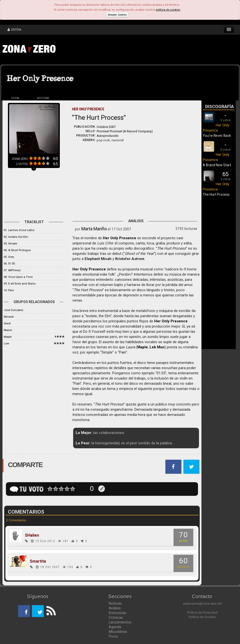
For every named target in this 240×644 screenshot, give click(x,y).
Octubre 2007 (106, 127)
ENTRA (14, 30)
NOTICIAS (43, 98)
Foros (113, 636)
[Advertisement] (135, 49)
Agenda (115, 627)
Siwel (7, 323)
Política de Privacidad (202, 612)
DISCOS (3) (71, 98)
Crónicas (116, 618)
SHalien (32, 535)
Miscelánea (118, 632)
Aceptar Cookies (117, 15)
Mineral (9, 317)
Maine (8, 330)
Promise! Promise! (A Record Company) (125, 131)
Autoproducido (108, 136)
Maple (8, 337)
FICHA (15, 98)
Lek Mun (157, 347)
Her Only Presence (120, 238)
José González (13, 310)
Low (6, 343)
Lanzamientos (120, 622)
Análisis (115, 608)
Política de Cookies (202, 617)
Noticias (115, 603)
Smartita (38, 561)
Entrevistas (118, 613)
